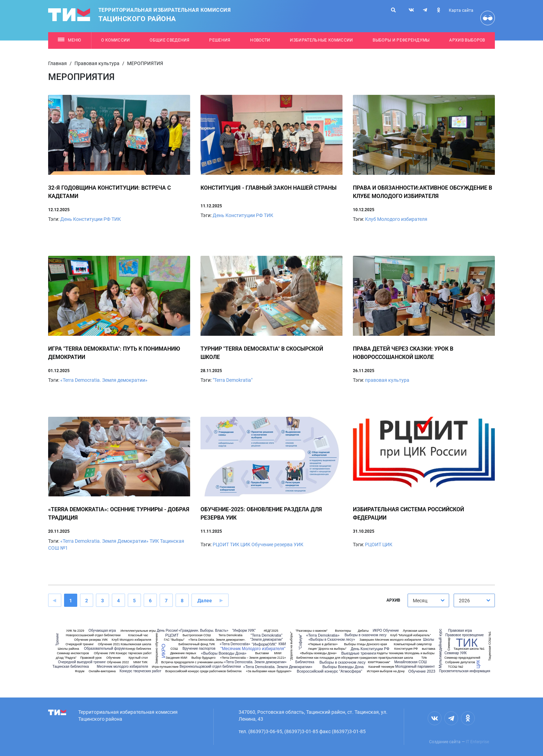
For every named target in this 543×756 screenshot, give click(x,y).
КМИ (282, 644)
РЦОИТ (221, 544)
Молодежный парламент (415, 667)
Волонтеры (343, 631)
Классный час (138, 635)
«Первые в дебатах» (323, 644)
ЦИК (245, 544)
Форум (79, 671)
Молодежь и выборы (419, 653)
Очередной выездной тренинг (82, 662)
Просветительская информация (465, 671)
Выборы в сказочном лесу (342, 662)
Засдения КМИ (177, 658)
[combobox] (428, 600)
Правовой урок (91, 658)
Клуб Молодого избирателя (396, 219)
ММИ (278, 653)
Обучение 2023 (422, 671)
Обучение (113, 658)
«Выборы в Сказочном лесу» (332, 640)
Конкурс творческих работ (140, 671)
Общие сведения (170, 40)
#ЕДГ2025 (271, 631)
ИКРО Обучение (386, 631)
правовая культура (387, 380)
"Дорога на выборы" (291, 646)
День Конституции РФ (85, 219)
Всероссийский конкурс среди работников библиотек (203, 671)
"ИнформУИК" (264, 644)
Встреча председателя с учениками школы (192, 662)
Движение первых (183, 653)
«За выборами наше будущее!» (269, 671)
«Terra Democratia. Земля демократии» (104, 380)
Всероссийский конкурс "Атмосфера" (330, 671)
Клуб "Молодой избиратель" (411, 635)
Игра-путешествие (165, 667)
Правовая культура (97, 63)
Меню (69, 40)
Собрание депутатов (460, 662)
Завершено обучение (156, 649)
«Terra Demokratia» (323, 635)
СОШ (174, 649)
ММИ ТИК (140, 662)
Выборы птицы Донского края (366, 644)
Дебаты (363, 631)
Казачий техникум (381, 667)
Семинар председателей (462, 658)
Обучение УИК (104, 653)
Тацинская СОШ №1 (489, 646)
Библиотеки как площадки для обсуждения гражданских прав (341, 658)
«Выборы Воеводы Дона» (224, 653)
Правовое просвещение (465, 635)
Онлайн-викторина (102, 671)
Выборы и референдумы (401, 40)
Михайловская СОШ (411, 662)
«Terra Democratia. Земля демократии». (217, 640)
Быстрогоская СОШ (197, 635)
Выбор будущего (203, 658)
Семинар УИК (455, 653)
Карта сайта (461, 10)
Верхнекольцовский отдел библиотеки (210, 667)
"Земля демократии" (266, 640)
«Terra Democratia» (235, 644)
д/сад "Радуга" (66, 658)
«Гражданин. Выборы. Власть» (204, 631)
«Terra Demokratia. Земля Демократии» (104, 541)
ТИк (424, 658)
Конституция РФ (406, 649)
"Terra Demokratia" (233, 380)
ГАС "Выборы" (174, 640)
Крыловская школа (399, 658)
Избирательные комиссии (321, 40)
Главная (57, 63)
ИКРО (163, 651)
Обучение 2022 (118, 662)
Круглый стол (138, 658)
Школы (428, 640)
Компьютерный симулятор (413, 644)
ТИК (116, 219)
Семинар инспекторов (73, 653)
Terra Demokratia (230, 635)
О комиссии (115, 40)
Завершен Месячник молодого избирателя (390, 640)
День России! (168, 631)
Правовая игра (460, 631)
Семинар (449, 644)
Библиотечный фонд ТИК (197, 644)
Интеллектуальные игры (138, 631)
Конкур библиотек (138, 649)
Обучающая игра (102, 631)
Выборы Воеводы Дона (343, 667)
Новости (260, 40)
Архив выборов (467, 40)
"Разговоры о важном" (311, 631)
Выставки (262, 653)
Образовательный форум (105, 649)
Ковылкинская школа (136, 644)
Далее (205, 601)
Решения (220, 40)
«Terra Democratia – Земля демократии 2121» (253, 658)
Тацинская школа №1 (469, 649)
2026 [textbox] (464, 601)
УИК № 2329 (75, 631)
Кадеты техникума (390, 653)
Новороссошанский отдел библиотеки (93, 635)
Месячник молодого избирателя (123, 667)
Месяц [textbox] (420, 601)
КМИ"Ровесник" (379, 662)
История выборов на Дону (386, 671)
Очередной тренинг (80, 644)
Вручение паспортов (199, 649)
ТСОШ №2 (455, 667)
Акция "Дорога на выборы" (327, 649)
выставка (429, 649)
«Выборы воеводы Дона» (318, 653)
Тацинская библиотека (71, 667)
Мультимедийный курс (440, 648)
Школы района (68, 649)
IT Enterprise (477, 742)
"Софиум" (301, 642)
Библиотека (305, 662)
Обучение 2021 (109, 644)
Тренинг (57, 640)
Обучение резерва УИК (277, 544)
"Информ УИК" (244, 631)
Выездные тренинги (359, 653)
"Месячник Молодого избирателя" (253, 649)
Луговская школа (415, 631)
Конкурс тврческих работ (134, 653)
